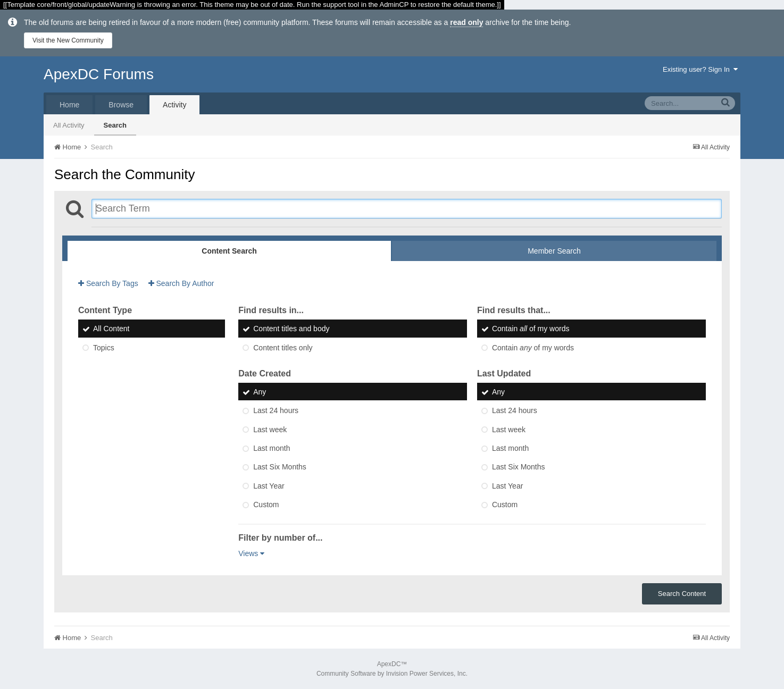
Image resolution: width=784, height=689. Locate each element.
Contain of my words (531, 329)
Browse (121, 105)
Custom (266, 505)
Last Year (269, 486)
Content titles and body (291, 329)
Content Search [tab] (229, 251)
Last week (270, 430)
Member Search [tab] (554, 251)
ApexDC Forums (99, 74)
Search (115, 125)
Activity (174, 105)
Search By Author (181, 283)
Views (251, 553)
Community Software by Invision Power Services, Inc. (392, 674)
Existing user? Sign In (700, 69)
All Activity (69, 125)
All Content (111, 329)
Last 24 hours (276, 411)
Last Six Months (280, 467)
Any (260, 392)
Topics (104, 348)
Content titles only (283, 348)
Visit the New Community (68, 40)
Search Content (682, 594)
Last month (272, 448)
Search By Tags (108, 283)
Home (69, 105)
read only (466, 22)
